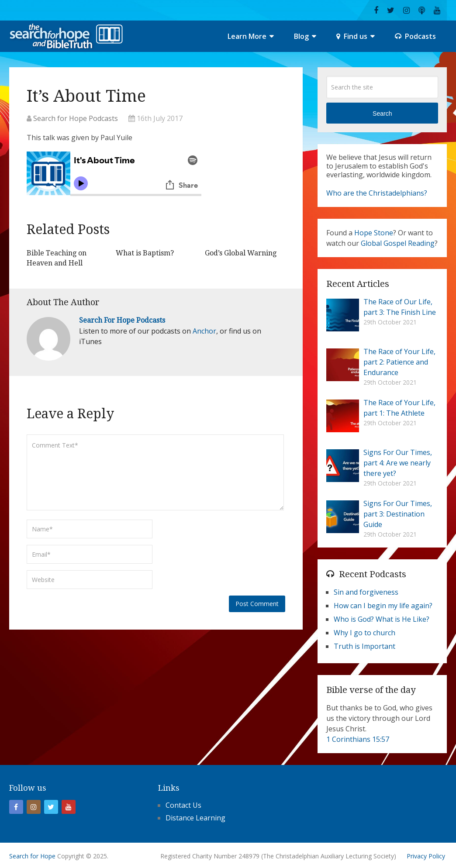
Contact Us (183, 805)
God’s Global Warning (241, 253)
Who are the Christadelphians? (377, 193)
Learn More (247, 36)
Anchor (204, 331)
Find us (352, 36)
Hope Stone (374, 233)
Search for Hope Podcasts (76, 118)
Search (382, 114)
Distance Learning (195, 818)
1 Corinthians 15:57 (358, 739)
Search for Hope (32, 856)
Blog (301, 36)
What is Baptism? (145, 253)
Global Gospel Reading (398, 243)
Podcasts (415, 36)
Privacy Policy (426, 856)
